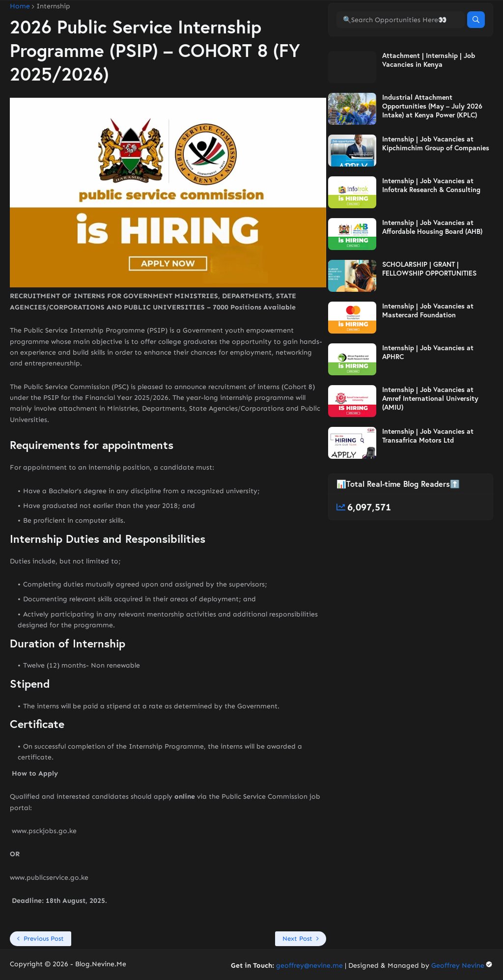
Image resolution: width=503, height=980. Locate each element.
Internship (53, 6)
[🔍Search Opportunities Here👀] (401, 60)
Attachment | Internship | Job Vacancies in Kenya (429, 101)
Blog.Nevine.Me (101, 964)
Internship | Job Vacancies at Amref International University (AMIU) (430, 439)
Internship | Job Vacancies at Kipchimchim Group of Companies (436, 184)
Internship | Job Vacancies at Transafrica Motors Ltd (428, 476)
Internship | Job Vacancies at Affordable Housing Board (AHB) (432, 268)
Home (20, 6)
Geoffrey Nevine (462, 966)
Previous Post (44, 938)
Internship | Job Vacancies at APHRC (428, 393)
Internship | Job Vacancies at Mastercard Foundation (428, 351)
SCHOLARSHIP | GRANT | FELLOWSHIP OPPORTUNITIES (429, 309)
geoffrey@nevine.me (309, 966)
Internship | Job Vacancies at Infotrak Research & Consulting (431, 226)
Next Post (297, 938)
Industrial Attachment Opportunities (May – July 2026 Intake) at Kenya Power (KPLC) (432, 147)
